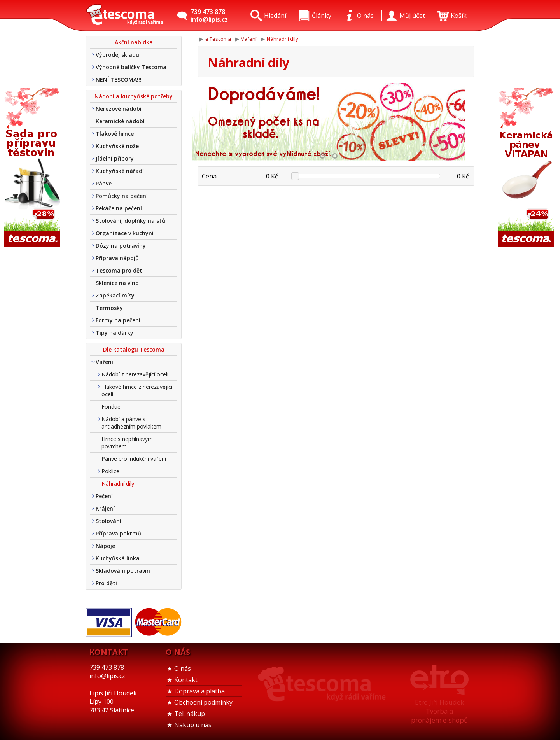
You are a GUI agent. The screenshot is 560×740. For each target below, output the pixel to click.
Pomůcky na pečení (122, 196)
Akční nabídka (134, 42)
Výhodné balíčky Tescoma (131, 67)
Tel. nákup (190, 714)
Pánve (104, 183)
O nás (183, 668)
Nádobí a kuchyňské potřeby (134, 96)
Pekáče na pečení (119, 208)
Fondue (111, 407)
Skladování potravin (123, 571)
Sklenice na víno (117, 283)
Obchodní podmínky (203, 702)
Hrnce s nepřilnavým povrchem (127, 443)
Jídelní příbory (115, 158)
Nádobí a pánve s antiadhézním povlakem (131, 423)
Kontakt (186, 680)
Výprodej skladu (117, 55)
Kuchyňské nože (117, 146)
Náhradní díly (118, 484)
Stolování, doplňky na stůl (131, 221)
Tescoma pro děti (120, 270)
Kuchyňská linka (118, 558)
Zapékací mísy (115, 295)
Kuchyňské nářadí (120, 171)
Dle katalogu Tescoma (134, 349)
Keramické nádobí (120, 121)
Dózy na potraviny (121, 246)
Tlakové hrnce (115, 134)
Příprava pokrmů (118, 533)
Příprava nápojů (117, 258)
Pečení (104, 496)
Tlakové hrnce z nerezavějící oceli (137, 390)
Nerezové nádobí (119, 109)
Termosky (109, 308)
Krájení (105, 508)
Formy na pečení (118, 320)
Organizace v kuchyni (125, 233)
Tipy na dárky (115, 333)
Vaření (104, 362)
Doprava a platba (199, 691)
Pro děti (106, 583)
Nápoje (105, 546)
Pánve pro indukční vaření (134, 459)
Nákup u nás (193, 725)
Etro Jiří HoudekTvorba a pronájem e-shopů (439, 711)
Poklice (110, 471)
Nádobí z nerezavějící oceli (135, 374)
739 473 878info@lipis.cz (209, 16)
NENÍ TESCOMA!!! (119, 80)
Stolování (108, 521)
